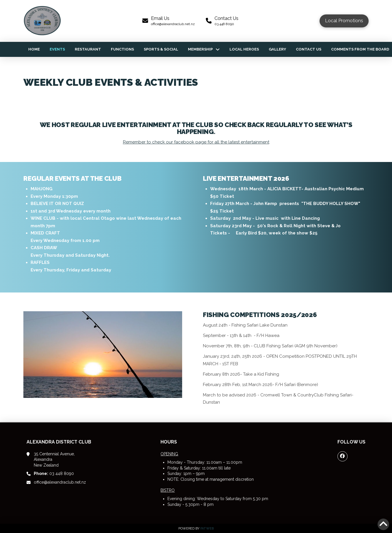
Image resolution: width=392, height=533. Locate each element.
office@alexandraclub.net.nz (60, 482)
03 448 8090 (54, 474)
